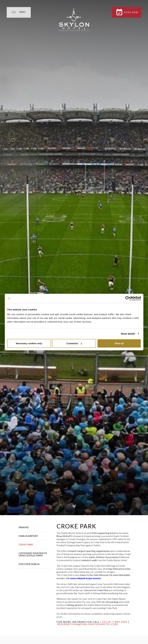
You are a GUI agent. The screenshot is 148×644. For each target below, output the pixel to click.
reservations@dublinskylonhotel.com (87, 624)
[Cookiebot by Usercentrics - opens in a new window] (128, 298)
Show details (128, 334)
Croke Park (26, 545)
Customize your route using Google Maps (33, 554)
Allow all (119, 343)
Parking (24, 527)
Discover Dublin (29, 564)
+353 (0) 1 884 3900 (114, 622)
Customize (74, 343)
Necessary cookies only (29, 343)
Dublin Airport (28, 536)
